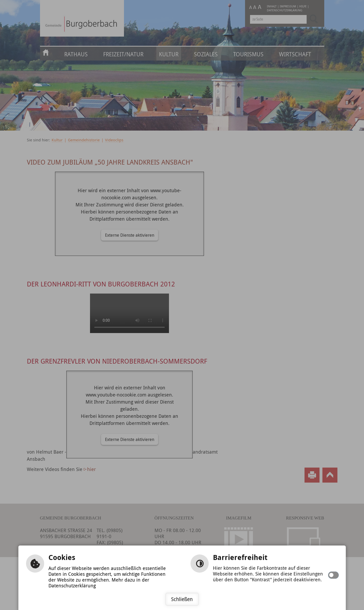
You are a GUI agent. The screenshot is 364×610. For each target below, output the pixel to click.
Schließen (182, 599)
